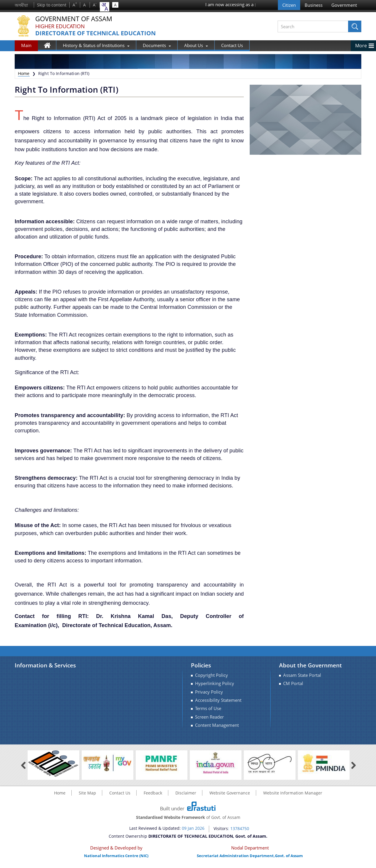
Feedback (153, 793)
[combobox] (105, 7)
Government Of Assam (74, 19)
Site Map (87, 793)
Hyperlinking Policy (215, 683)
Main (26, 45)
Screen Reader (209, 717)
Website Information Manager (293, 793)
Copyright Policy (211, 675)
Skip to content (52, 5)
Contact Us (232, 45)
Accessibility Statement (218, 700)
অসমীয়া (21, 5)
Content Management (217, 725)
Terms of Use (208, 708)
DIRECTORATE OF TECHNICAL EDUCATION (95, 33)
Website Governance (230, 793)
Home (50, 46)
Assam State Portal (302, 675)
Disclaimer (186, 793)
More (361, 46)
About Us (196, 45)
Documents (157, 45)
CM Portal (293, 683)
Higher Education (60, 26)
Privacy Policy (209, 692)
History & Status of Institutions (96, 45)
